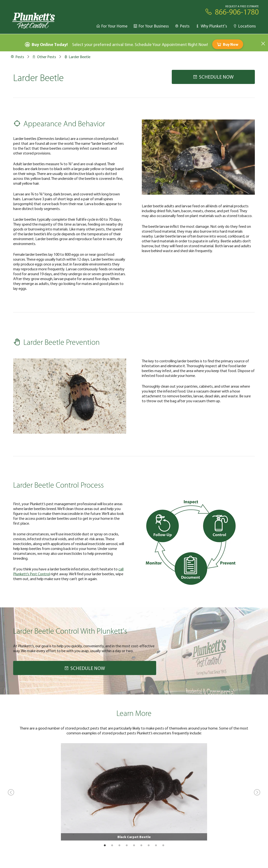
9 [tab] (163, 845)
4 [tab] (127, 845)
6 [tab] (141, 845)
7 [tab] (149, 845)
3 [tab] (119, 845)
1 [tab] (105, 845)
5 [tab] (134, 845)
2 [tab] (112, 845)
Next (257, 792)
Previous (11, 792)
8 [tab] (156, 845)
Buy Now (227, 44)
